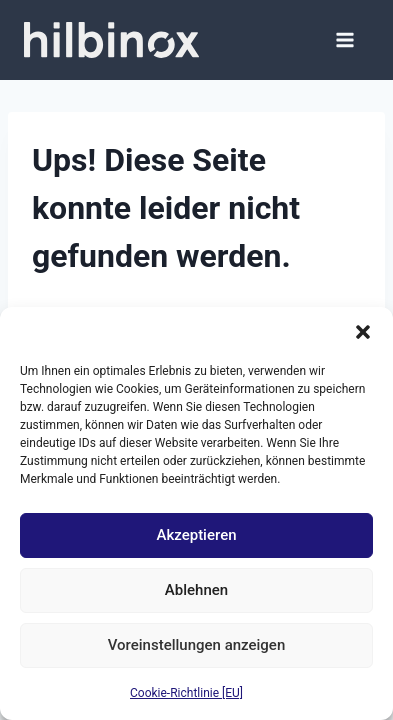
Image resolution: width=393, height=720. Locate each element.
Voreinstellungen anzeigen (197, 645)
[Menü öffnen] (345, 40)
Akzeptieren (196, 535)
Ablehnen (196, 590)
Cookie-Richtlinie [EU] (186, 693)
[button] (363, 332)
